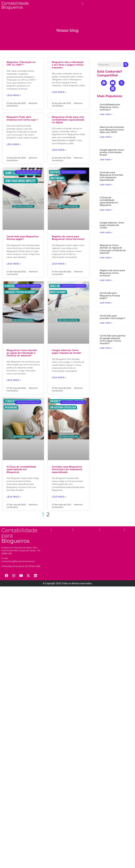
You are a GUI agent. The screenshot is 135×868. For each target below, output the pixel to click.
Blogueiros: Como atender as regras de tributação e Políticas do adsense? (22, 353)
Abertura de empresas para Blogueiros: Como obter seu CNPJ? (112, 130)
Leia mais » (14, 95)
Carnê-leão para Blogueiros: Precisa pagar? (23, 238)
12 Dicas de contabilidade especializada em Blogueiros (21, 469)
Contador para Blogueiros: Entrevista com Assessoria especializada (67, 469)
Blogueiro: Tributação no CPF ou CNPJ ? (21, 63)
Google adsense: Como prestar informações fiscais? (112, 152)
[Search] (126, 65)
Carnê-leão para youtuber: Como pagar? (112, 317)
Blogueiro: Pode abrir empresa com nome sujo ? (22, 118)
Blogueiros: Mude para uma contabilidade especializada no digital (68, 120)
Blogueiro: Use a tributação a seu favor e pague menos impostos (68, 65)
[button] (83, 4)
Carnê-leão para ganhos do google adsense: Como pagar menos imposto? (113, 339)
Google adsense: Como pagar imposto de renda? (67, 352)
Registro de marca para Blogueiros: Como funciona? (68, 238)
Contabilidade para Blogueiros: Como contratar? (110, 107)
